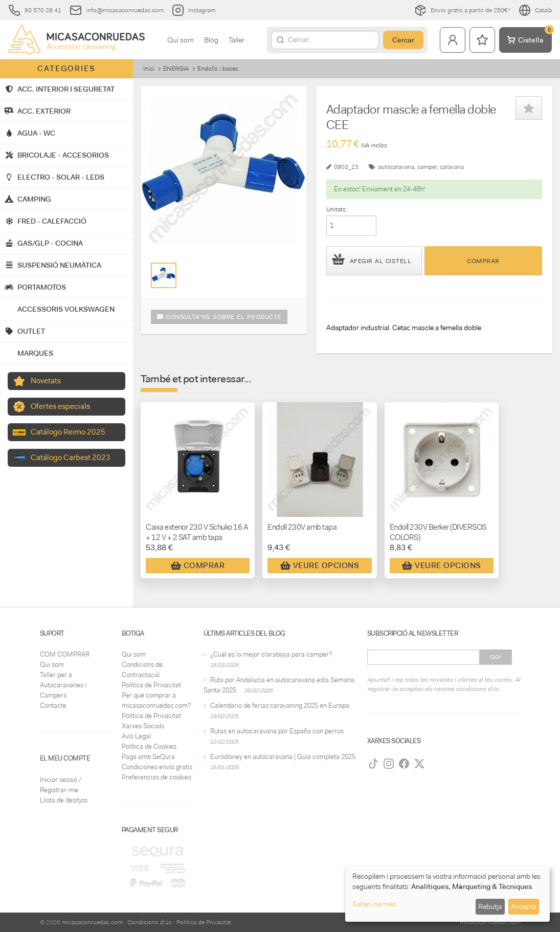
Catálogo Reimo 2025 (68, 432)
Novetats (46, 381)
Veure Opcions (320, 566)
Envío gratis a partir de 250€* (462, 10)
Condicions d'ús (150, 922)
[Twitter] (419, 764)
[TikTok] (373, 764)
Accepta (523, 906)
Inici (149, 69)
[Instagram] (389, 764)
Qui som (181, 40)
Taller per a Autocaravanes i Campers (63, 685)
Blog (211, 40)
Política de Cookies (149, 746)
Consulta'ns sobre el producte (219, 317)
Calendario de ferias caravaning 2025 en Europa (280, 706)
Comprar (483, 261)
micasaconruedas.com (92, 922)
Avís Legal (136, 736)
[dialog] (447, 894)
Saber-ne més (374, 904)
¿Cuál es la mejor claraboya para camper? (271, 654)
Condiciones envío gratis (157, 767)
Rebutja (490, 906)
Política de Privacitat (151, 685)
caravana (452, 167)
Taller (237, 40)
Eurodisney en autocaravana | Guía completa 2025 (283, 757)
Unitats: (337, 209)
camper (427, 167)
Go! (496, 657)
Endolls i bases (218, 69)
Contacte (53, 706)
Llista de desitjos (64, 800)
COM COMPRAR (65, 654)
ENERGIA (176, 69)
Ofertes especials (60, 406)
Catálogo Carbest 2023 (71, 458)
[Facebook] (404, 764)
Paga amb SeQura (148, 757)
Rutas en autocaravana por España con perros (277, 731)
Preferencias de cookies (156, 777)
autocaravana (396, 167)
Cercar (403, 40)
